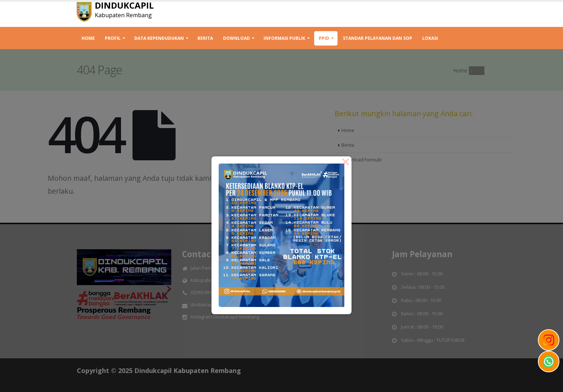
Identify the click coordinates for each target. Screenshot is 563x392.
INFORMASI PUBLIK (284, 38)
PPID (324, 38)
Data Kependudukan (159, 38)
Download (236, 38)
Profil (113, 38)
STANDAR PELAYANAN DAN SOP (378, 38)
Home (88, 38)
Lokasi (430, 38)
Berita (205, 38)
